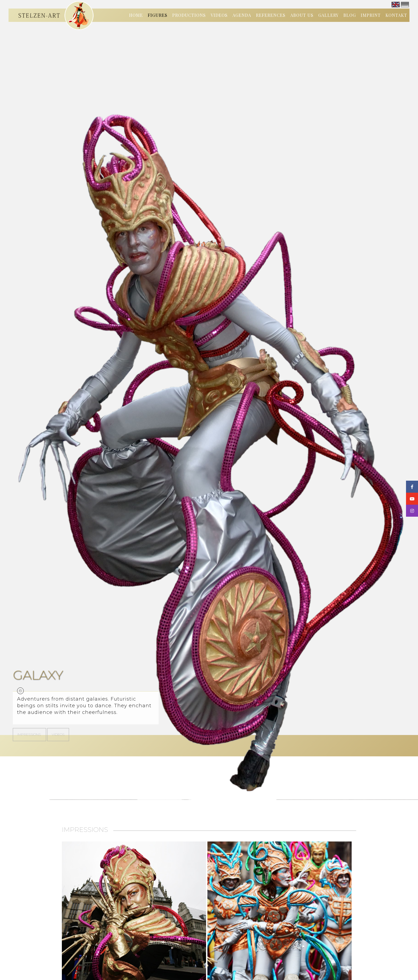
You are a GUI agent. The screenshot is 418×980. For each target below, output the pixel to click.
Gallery (328, 15)
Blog (350, 15)
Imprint (371, 15)
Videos (219, 15)
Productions (189, 15)
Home (136, 15)
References (271, 15)
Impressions (29, 735)
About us (302, 15)
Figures (158, 15)
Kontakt (396, 15)
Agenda (242, 15)
